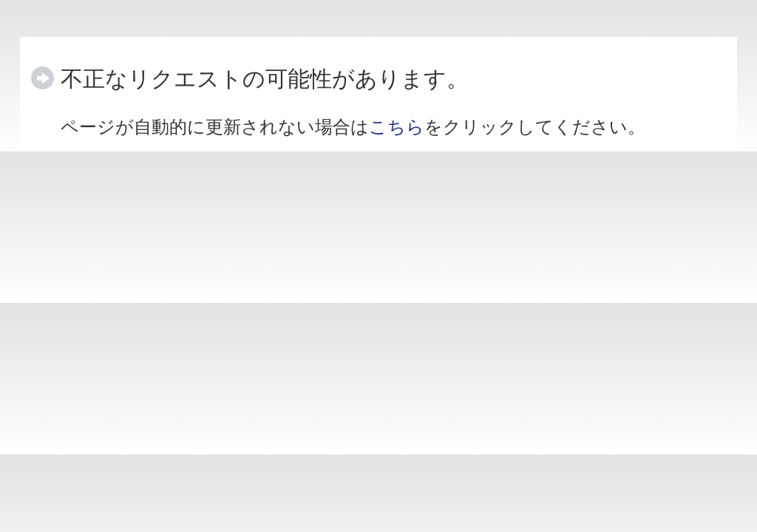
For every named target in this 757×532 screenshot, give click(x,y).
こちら (397, 127)
